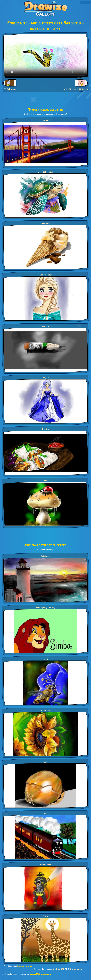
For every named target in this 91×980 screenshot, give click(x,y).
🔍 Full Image (10, 89)
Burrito (45, 429)
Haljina (46, 378)
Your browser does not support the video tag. (45, 56)
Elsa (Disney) (46, 275)
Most (45, 120)
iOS (63, 969)
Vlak (46, 813)
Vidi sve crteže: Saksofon (76, 89)
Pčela (46, 659)
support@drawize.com (40, 974)
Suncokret (45, 710)
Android (57, 969)
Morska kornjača (45, 172)
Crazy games (76, 969)
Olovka (45, 326)
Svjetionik (45, 556)
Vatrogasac (46, 865)
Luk (45, 762)
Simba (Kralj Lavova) (45, 608)
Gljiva (45, 481)
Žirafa (46, 916)
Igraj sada (30, 966)
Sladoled (45, 223)
